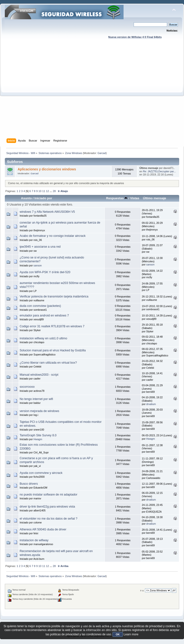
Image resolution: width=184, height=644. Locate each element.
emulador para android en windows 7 (44, 316)
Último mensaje (154, 198)
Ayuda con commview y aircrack (41, 473)
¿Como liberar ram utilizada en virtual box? (48, 363)
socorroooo (27, 387)
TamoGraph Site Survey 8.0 (38, 435)
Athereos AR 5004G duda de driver (43, 529)
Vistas (135, 198)
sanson (38, 265)
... (51, 191)
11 (44, 191)
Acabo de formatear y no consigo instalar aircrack (53, 236)
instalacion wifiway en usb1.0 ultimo (43, 338)
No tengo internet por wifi (36, 399)
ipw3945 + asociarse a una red (40, 247)
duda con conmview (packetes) (40, 306)
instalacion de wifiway (34, 540)
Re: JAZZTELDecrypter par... (159, 171)
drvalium (151, 404)
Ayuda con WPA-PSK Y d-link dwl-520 (45, 272)
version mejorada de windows (39, 411)
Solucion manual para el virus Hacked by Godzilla (53, 350)
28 (54, 191)
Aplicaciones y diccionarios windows (47, 169)
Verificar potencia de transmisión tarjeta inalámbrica (54, 296)
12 (47, 191)
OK (118, 634)
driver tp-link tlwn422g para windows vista (47, 507)
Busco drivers (29, 484)
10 (40, 191)
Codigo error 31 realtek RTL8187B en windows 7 (52, 326)
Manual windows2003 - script (39, 375)
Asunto (26, 198)
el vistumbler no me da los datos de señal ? (48, 519)
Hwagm (38, 439)
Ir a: (142, 590)
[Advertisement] (45, 93)
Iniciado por (43, 198)
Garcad (102, 153)
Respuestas (117, 198)
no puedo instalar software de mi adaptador (48, 495)
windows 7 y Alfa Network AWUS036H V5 (47, 212)
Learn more (131, 634)
